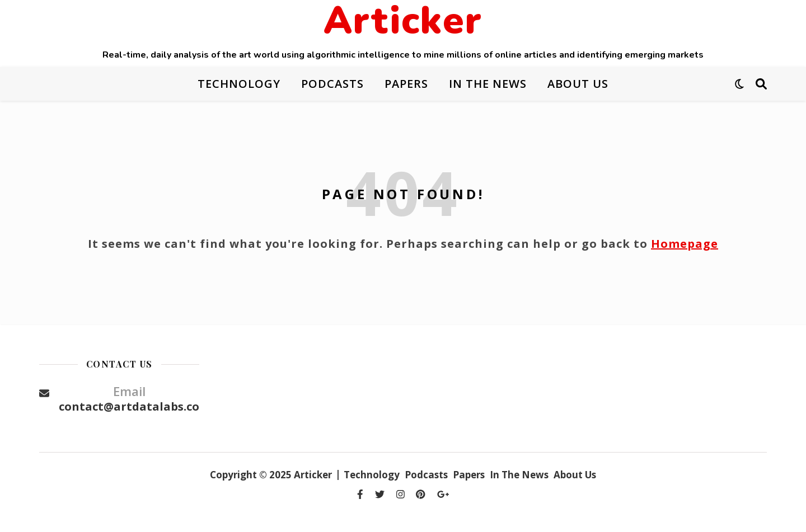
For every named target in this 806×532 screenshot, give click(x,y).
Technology (239, 84)
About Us (578, 84)
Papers (406, 84)
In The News (488, 84)
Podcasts (332, 84)
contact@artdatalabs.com (135, 406)
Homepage (685, 244)
